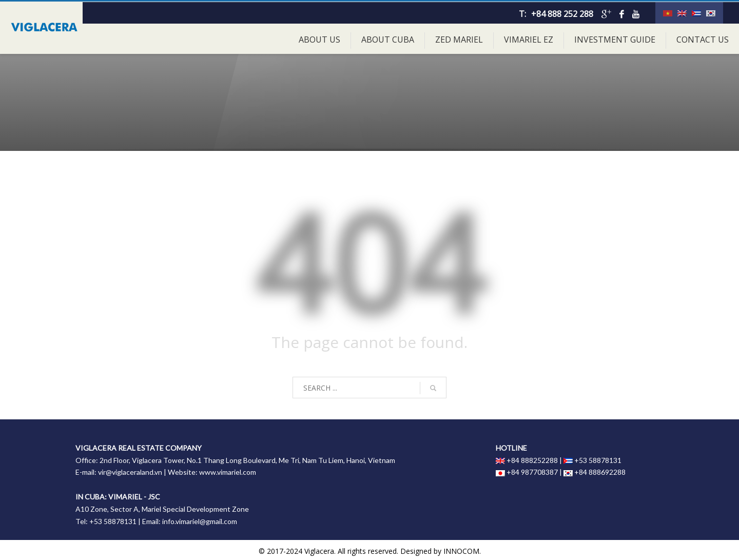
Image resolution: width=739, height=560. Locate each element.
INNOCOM (461, 551)
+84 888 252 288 (562, 14)
